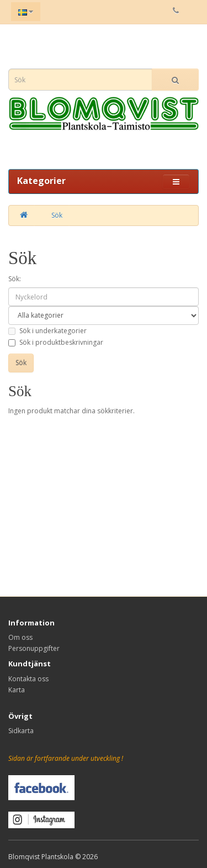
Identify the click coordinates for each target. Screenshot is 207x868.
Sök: (15, 279)
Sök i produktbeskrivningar (56, 342)
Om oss (20, 637)
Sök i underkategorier (47, 331)
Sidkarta (21, 731)
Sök (57, 215)
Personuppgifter (34, 648)
